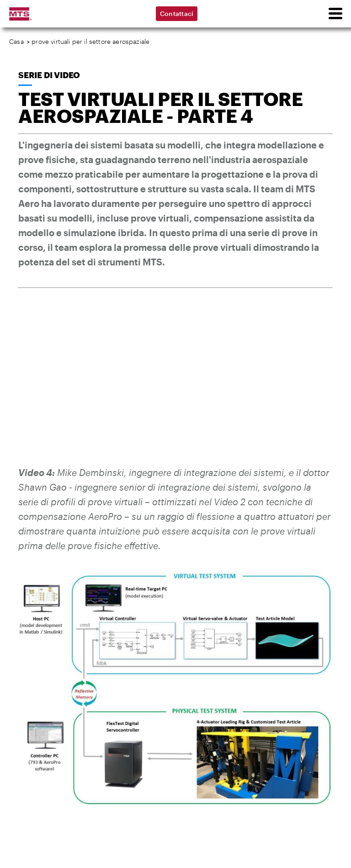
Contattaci (177, 13)
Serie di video (49, 75)
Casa (16, 41)
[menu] (335, 14)
